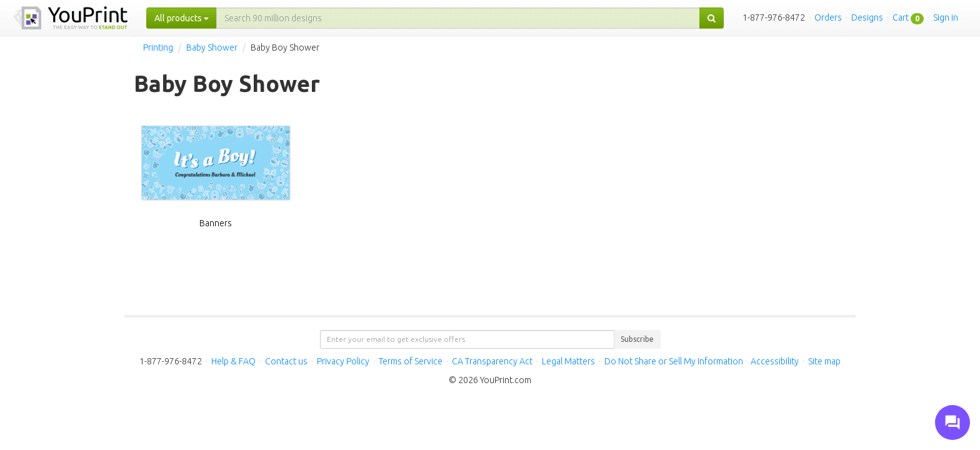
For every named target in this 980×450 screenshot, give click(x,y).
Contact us (286, 361)
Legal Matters (568, 361)
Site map (824, 361)
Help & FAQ (233, 361)
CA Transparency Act (492, 361)
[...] (458, 18)
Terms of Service (411, 361)
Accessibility (775, 361)
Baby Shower (212, 47)
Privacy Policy (343, 361)
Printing (158, 47)
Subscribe (637, 339)
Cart (901, 17)
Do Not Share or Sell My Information (674, 361)
